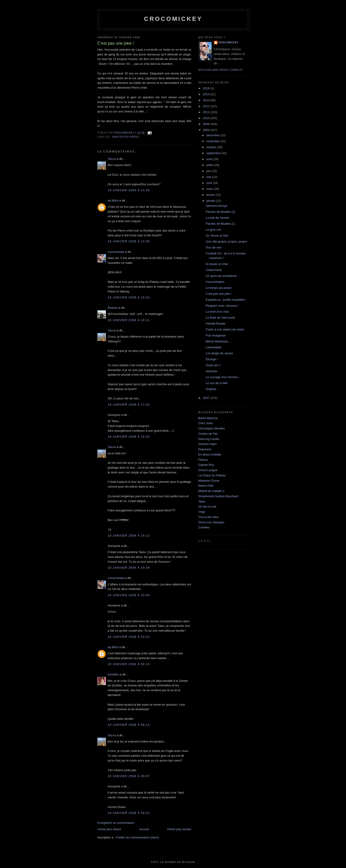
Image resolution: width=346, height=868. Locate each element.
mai (209, 177)
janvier (211, 201)
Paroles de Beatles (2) (220, 212)
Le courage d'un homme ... (223, 377)
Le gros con (213, 230)
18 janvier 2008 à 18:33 (129, 437)
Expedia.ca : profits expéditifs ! (226, 300)
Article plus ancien (179, 829)
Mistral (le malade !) (211, 491)
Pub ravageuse (216, 335)
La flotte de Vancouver (220, 318)
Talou (202, 501)
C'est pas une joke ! (219, 294)
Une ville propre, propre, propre (226, 242)
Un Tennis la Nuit (217, 236)
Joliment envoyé (216, 206)
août (210, 159)
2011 (207, 112)
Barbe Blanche (208, 418)
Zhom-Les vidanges (211, 522)
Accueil (144, 829)
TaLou (112, 159)
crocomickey (173, 19)
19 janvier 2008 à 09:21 (129, 813)
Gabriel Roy (206, 465)
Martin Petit (206, 486)
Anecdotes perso (126, 137)
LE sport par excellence (221, 276)
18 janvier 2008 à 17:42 (129, 405)
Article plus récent (109, 829)
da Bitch (113, 201)
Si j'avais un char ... (219, 264)
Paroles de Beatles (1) (220, 224)
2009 (207, 124)
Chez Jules (206, 423)
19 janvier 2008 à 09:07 (129, 776)
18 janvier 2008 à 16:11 (129, 320)
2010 (207, 118)
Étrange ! (212, 359)
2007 (207, 398)
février (211, 195)
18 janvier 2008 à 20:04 (129, 595)
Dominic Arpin (208, 444)
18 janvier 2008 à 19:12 (129, 536)
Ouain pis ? (213, 365)
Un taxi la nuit (207, 506)
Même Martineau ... (219, 341)
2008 (207, 130)
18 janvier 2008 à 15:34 (129, 297)
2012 (207, 106)
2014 (207, 94)
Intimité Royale (216, 323)
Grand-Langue (208, 470)
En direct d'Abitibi (210, 454)
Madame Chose (209, 481)
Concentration (215, 282)
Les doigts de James (219, 353)
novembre (213, 141)
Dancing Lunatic (209, 439)
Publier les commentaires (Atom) (137, 837)
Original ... (212, 389)
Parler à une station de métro (225, 329)
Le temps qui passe (219, 288)
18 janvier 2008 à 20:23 (129, 637)
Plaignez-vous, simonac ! (222, 306)
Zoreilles (113, 674)
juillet (210, 165)
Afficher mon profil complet (221, 70)
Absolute (212, 371)
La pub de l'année (217, 218)
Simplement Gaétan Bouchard (218, 496)
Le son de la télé (217, 383)
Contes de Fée (208, 434)
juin (209, 171)
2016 (207, 88)
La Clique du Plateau (212, 475)
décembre (213, 135)
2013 (207, 100)
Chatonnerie (214, 270)
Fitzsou (203, 460)
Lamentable (213, 347)
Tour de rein (214, 247)
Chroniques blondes (212, 428)
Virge (202, 512)
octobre (212, 147)
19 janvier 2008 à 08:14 (129, 664)
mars (210, 189)
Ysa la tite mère (209, 517)
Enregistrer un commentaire (116, 823)
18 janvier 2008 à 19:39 (129, 568)
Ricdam (113, 308)
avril (209, 183)
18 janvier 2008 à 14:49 (129, 190)
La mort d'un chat (217, 312)
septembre (214, 153)
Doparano (205, 449)
